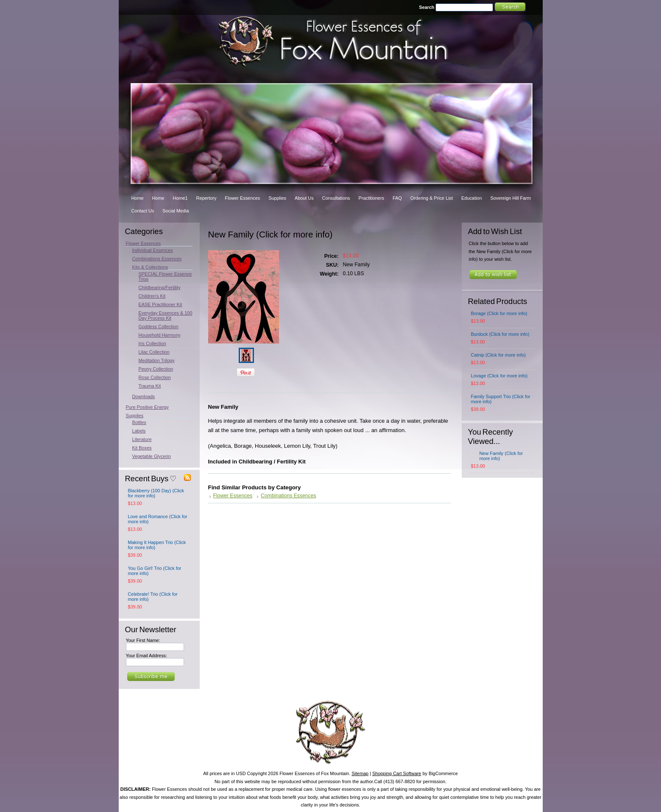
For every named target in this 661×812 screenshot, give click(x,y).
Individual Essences (153, 250)
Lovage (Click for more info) (499, 376)
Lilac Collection (154, 352)
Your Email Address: (147, 656)
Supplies (135, 416)
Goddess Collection (159, 326)
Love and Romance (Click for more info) (158, 519)
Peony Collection (156, 369)
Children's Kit (152, 296)
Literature (142, 439)
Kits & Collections (150, 267)
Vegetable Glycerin (152, 456)
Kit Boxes (142, 448)
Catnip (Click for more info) (498, 355)
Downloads (144, 396)
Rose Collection (155, 377)
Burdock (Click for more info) (500, 334)
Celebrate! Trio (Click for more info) (153, 597)
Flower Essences (144, 243)
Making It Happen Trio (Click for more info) (157, 545)
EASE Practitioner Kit (160, 304)
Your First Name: (143, 640)
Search (427, 7)
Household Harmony (160, 335)
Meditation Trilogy (157, 360)
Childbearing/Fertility (160, 287)
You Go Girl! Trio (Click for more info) (155, 571)
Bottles (139, 422)
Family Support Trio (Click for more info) (501, 399)
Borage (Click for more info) (499, 313)
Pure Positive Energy (148, 407)
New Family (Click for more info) (501, 456)
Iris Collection (152, 343)
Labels (139, 431)
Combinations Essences (157, 259)
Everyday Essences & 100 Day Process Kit (166, 315)
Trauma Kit (150, 386)
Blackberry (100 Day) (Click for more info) (156, 493)
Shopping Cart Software (397, 773)
